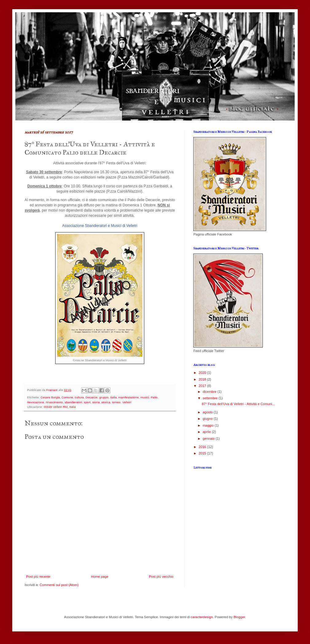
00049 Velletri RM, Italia (60, 407)
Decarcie (92, 397)
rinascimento (54, 402)
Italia (113, 397)
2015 (203, 453)
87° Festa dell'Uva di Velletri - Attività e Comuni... (238, 404)
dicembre (210, 392)
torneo (116, 402)
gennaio (209, 439)
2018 (203, 379)
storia (96, 402)
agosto (208, 412)
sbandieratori (73, 402)
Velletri (127, 402)
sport (87, 402)
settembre (211, 398)
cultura (79, 397)
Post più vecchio (161, 577)
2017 (203, 386)
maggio (209, 425)
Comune (67, 397)
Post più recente (38, 577)
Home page (100, 577)
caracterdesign (202, 617)
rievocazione (35, 402)
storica (106, 402)
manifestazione (129, 397)
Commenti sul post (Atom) (59, 585)
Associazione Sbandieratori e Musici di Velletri (100, 226)
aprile (207, 432)
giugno (208, 419)
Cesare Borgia (50, 397)
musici (145, 397)
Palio (154, 397)
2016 (203, 447)
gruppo (104, 397)
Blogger (239, 617)
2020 (203, 373)
